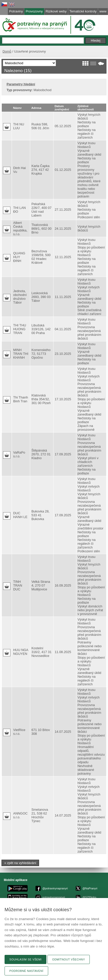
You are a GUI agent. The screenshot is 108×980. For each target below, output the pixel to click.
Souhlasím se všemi (25, 959)
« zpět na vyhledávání (20, 863)
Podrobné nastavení (26, 971)
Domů (7, 51)
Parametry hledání (21, 84)
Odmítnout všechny (69, 959)
